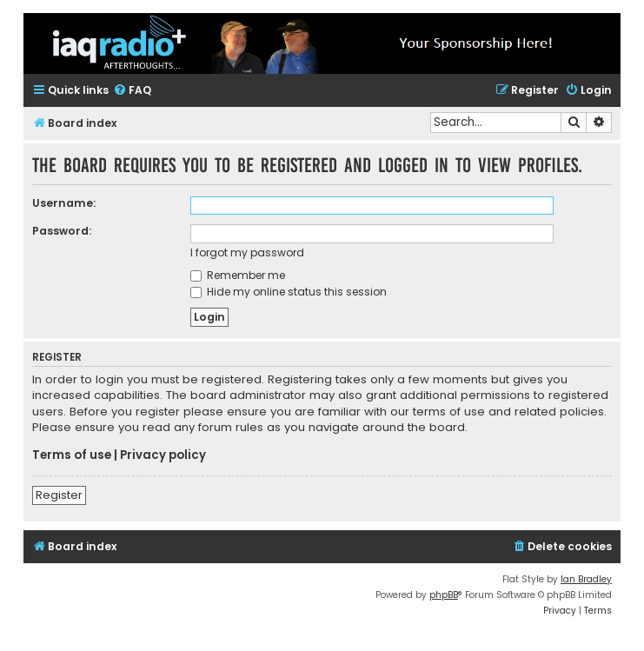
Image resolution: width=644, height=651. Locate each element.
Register (59, 495)
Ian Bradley (586, 579)
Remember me (238, 275)
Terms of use (72, 455)
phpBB (444, 595)
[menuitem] (132, 91)
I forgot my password (247, 252)
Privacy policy (163, 455)
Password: (62, 231)
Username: (64, 203)
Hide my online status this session (289, 292)
